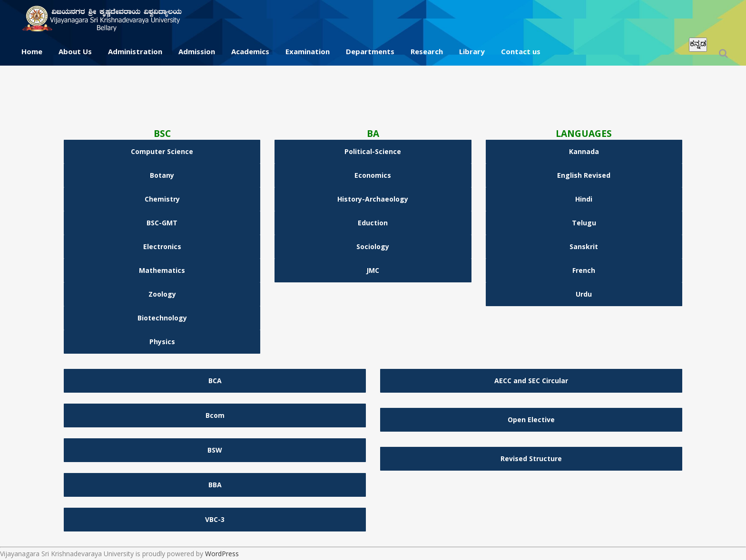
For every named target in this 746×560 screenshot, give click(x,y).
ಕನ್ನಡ (698, 43)
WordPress (222, 554)
